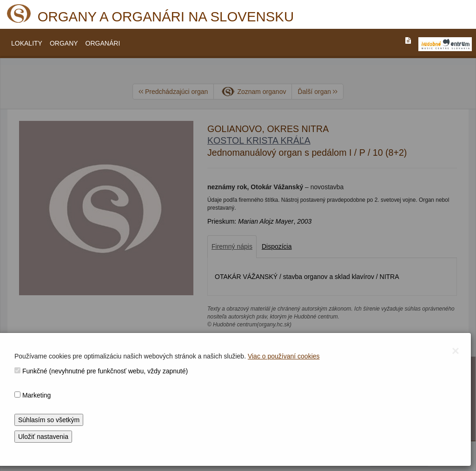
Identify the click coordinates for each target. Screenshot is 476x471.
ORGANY (64, 43)
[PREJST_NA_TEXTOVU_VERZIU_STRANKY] (408, 40)
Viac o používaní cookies (284, 356)
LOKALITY (27, 43)
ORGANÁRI (103, 43)
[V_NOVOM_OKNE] (445, 44)
